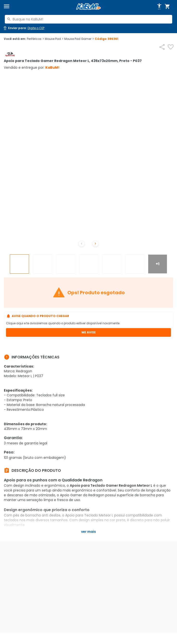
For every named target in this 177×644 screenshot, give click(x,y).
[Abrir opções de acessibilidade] (159, 6)
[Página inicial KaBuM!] (88, 7)
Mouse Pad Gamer (79, 39)
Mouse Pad (54, 39)
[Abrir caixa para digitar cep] (24, 28)
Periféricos (35, 39)
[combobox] (88, 19)
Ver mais (88, 532)
